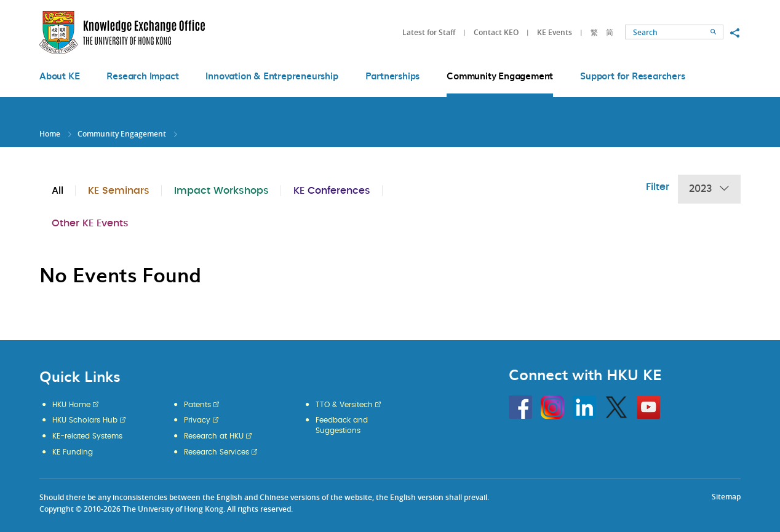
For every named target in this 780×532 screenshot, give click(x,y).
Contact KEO (496, 32)
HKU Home (71, 405)
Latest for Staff (429, 32)
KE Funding (73, 452)
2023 (709, 189)
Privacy (197, 420)
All (58, 191)
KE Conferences (332, 191)
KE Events (555, 32)
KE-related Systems (87, 436)
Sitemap (726, 497)
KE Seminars (119, 191)
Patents (197, 405)
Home (50, 134)
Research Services (217, 452)
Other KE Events (90, 223)
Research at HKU (214, 436)
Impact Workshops (221, 191)
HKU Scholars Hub (85, 420)
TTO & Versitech (344, 405)
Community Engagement (122, 134)
